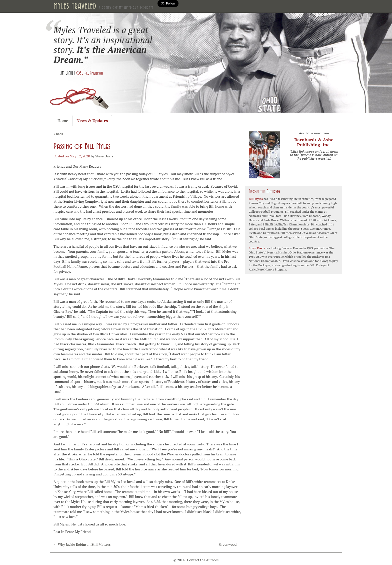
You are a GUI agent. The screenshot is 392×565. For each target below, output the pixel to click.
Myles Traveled (104, 6)
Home (63, 121)
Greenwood (230, 544)
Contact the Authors (203, 560)
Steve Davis (104, 156)
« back (58, 134)
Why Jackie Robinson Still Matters (82, 544)
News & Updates (92, 121)
